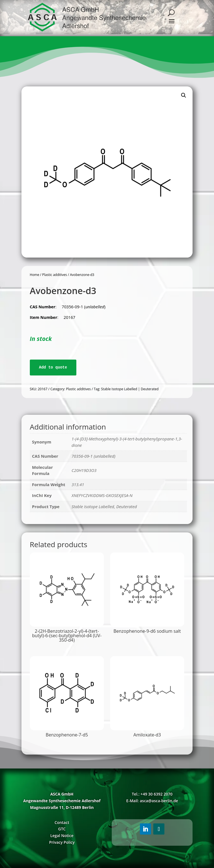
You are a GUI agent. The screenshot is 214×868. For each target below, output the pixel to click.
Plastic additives (54, 275)
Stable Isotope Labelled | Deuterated (130, 389)
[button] (184, 95)
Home (35, 275)
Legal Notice (62, 836)
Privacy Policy (62, 842)
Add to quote (53, 367)
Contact (62, 822)
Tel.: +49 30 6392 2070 (152, 794)
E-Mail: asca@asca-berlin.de (152, 801)
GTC (62, 829)
